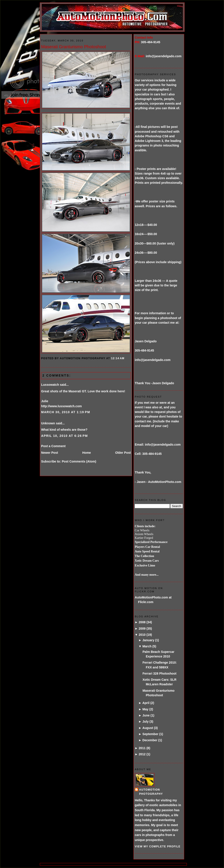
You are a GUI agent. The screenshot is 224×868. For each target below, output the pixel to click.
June (146, 715)
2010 (142, 635)
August (148, 728)
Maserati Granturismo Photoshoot (73, 47)
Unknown (48, 423)
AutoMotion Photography (151, 792)
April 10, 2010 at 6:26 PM (64, 436)
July (145, 722)
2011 (142, 748)
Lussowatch (50, 385)
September (150, 734)
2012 (142, 754)
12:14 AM (118, 358)
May (145, 709)
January (148, 640)
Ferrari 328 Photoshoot (159, 673)
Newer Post (50, 453)
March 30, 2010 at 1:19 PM (66, 412)
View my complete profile (158, 847)
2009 (142, 629)
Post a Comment (53, 446)
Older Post (123, 453)
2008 (142, 622)
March (147, 646)
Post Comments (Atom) (79, 461)
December (150, 740)
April (146, 703)
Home (87, 453)
